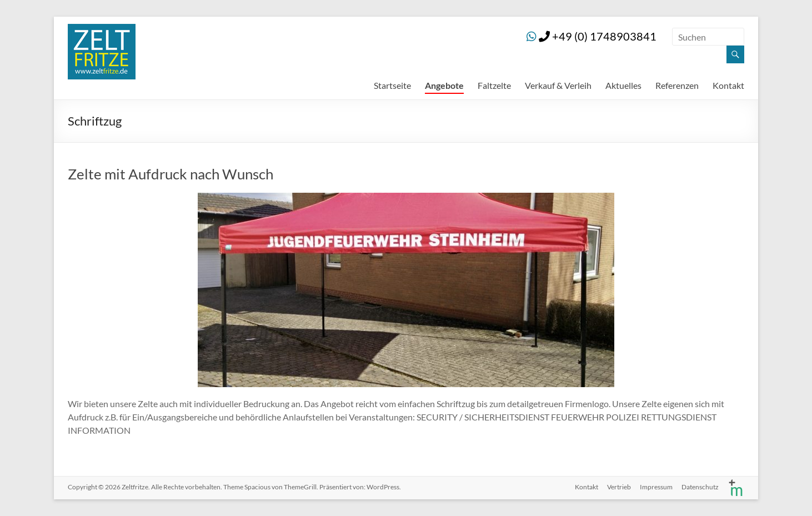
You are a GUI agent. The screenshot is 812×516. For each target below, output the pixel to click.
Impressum (656, 487)
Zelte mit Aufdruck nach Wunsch (171, 174)
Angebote (444, 85)
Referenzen (677, 85)
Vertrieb (619, 487)
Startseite (392, 85)
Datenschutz (700, 487)
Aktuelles (623, 85)
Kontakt (728, 85)
